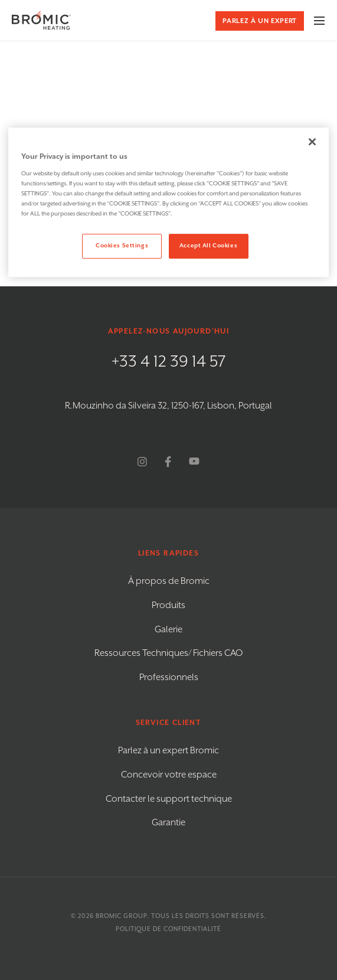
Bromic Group (121, 916)
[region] (168, 202)
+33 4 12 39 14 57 (169, 362)
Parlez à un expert (260, 21)
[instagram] (142, 462)
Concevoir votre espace (169, 775)
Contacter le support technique (169, 799)
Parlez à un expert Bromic (168, 751)
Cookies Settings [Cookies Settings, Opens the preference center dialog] (122, 246)
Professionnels (169, 677)
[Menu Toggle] (319, 21)
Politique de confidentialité (168, 929)
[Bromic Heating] (41, 20)
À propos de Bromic (169, 581)
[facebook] (168, 462)
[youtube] (194, 462)
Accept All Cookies (208, 246)
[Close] (312, 142)
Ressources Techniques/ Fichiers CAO (168, 653)
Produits (168, 605)
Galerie (168, 630)
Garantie (168, 823)
